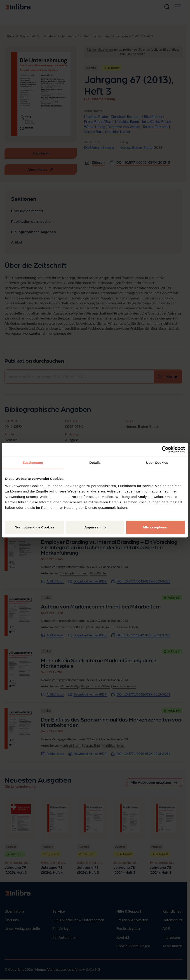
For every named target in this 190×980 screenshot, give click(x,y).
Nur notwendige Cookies (35, 527)
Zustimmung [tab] (33, 463)
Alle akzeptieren (155, 527)
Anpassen (95, 527)
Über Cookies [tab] (157, 463)
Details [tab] (95, 463)
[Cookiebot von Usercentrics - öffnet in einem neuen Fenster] (165, 450)
